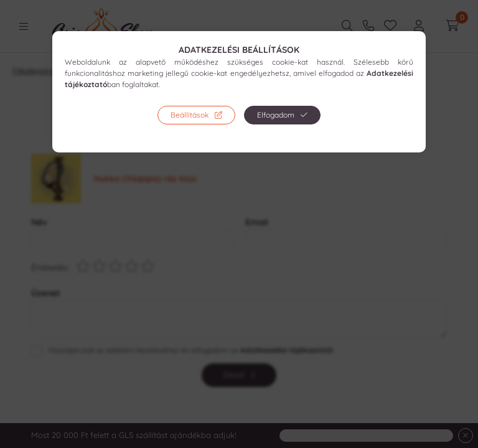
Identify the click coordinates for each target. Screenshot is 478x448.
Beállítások (190, 115)
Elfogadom (276, 115)
